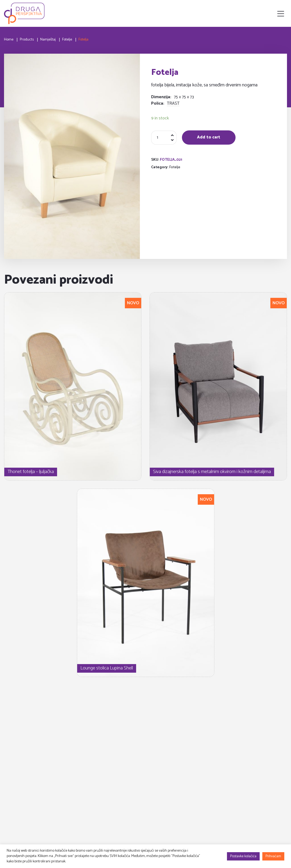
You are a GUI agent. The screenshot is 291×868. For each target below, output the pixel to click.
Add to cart (209, 137)
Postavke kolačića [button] (243, 856)
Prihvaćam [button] (273, 856)
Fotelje (175, 167)
